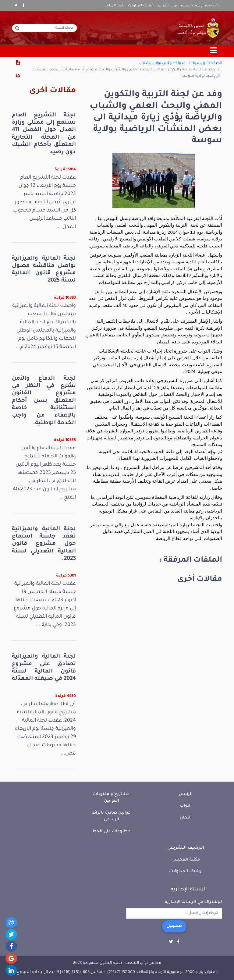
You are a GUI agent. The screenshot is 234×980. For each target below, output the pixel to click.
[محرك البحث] (44, 28)
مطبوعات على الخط (112, 831)
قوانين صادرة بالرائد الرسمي (112, 816)
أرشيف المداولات (141, 6)
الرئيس (186, 794)
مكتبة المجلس (186, 860)
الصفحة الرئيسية (207, 63)
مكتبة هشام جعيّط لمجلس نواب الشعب (189, 6)
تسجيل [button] (174, 926)
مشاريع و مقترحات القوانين (111, 798)
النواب (186, 806)
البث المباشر (114, 6)
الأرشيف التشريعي (186, 848)
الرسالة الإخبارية (189, 889)
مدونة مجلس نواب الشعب (162, 63)
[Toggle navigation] (214, 51)
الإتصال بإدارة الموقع (38, 972)
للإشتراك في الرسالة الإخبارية (193, 902)
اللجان (186, 818)
